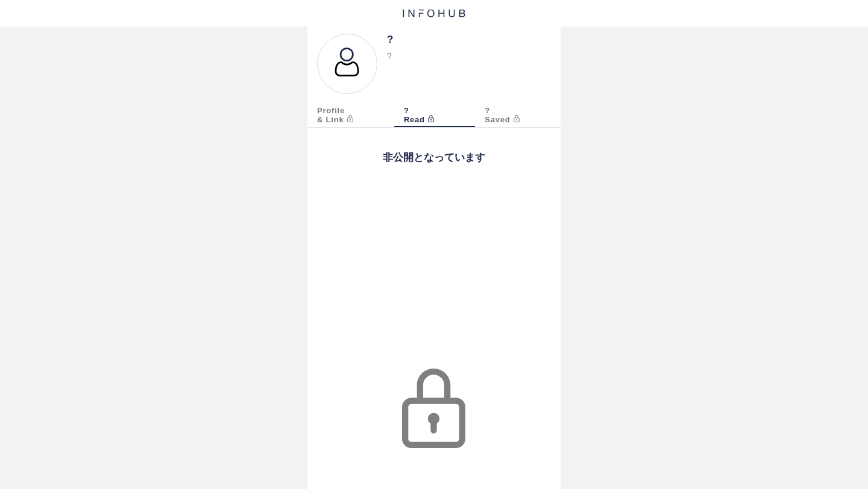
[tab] (351, 117)
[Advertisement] (434, 278)
